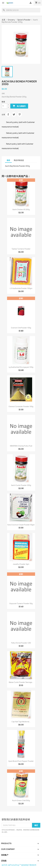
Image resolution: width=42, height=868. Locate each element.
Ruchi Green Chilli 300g (21, 800)
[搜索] (21, 10)
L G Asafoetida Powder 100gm (21, 288)
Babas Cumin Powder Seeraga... (21, 682)
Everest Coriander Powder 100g (21, 406)
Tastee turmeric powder (21, 249)
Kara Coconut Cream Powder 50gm (21, 525)
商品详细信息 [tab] (19, 160)
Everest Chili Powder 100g (21, 328)
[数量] (4, 106)
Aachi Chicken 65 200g (21, 209)
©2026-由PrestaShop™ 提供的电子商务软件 (19, 865)
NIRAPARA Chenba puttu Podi (21, 446)
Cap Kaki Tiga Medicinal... (21, 722)
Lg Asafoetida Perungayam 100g (21, 367)
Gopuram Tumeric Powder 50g (21, 603)
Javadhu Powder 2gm (21, 564)
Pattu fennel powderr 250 (21, 643)
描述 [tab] (8, 160)
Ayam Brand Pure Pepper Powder (21, 761)
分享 (8, 114)
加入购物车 (19, 106)
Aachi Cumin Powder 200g (21, 485)
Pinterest (20, 114)
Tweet (14, 114)
